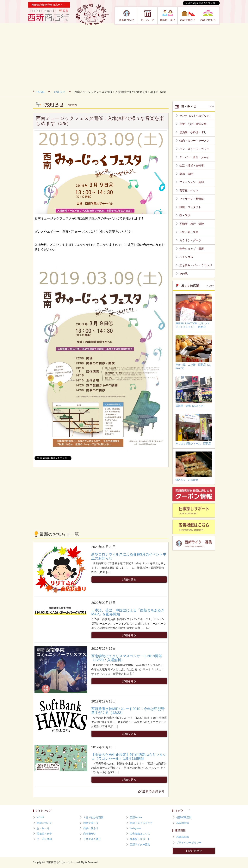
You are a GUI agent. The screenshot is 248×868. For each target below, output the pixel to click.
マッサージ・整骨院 (192, 199)
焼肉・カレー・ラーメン (194, 141)
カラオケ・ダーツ (190, 240)
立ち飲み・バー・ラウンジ (196, 265)
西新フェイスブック (141, 823)
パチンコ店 (186, 257)
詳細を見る (129, 580)
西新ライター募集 (140, 845)
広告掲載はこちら (140, 834)
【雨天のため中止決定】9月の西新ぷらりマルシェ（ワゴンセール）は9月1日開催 (129, 757)
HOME (40, 92)
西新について (127, 16)
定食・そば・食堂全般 (193, 124)
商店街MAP (90, 834)
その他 (183, 274)
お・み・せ (147, 16)
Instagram (135, 828)
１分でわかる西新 (93, 818)
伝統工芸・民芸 (189, 232)
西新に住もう (208, 16)
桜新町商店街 (184, 818)
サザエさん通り (92, 839)
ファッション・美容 (192, 182)
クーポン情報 (44, 839)
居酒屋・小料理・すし (193, 132)
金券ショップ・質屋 (192, 249)
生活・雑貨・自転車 (192, 166)
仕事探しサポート (140, 839)
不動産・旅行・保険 (192, 224)
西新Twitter (136, 818)
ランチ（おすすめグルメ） (196, 116)
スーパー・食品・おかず (194, 157)
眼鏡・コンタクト (190, 207)
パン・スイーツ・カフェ (194, 149)
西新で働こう (188, 16)
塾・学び (185, 215)
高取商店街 (183, 823)
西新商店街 (183, 837)
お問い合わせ (194, 851)
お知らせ (59, 92)
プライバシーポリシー (189, 843)
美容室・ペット (189, 190)
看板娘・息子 (168, 16)
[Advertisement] (124, 56)
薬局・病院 (186, 174)
